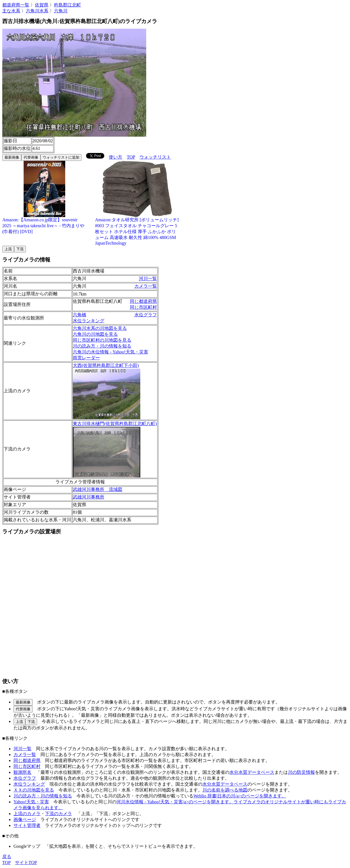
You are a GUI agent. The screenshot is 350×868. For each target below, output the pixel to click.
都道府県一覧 (16, 5)
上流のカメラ (27, 814)
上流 (8, 249)
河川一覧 (148, 279)
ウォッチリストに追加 (61, 157)
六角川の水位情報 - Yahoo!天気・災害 (110, 352)
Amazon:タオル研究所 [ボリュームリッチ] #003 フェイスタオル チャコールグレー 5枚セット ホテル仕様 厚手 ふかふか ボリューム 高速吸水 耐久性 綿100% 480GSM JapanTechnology (137, 229)
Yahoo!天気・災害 (31, 802)
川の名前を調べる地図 (225, 790)
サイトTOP (26, 863)
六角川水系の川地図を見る (100, 328)
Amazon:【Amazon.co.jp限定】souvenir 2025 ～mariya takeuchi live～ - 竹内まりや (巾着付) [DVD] (44, 224)
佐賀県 (42, 5)
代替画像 (31, 157)
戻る (7, 857)
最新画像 (12, 157)
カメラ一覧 (146, 286)
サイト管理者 (27, 825)
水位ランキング (89, 321)
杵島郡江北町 (67, 5)
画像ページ (25, 819)
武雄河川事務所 (89, 497)
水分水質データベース (252, 772)
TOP (131, 157)
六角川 (61, 11)
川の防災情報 (301, 772)
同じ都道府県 (143, 301)
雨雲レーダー (86, 358)
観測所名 (22, 772)
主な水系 (11, 11)
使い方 (116, 157)
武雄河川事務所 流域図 (98, 489)
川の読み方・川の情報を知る (102, 346)
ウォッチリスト (155, 157)
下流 (20, 249)
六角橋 (80, 315)
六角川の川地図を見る (95, 334)
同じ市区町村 (143, 307)
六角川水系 (37, 11)
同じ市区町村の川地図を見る (102, 340)
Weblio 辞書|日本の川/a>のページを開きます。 (240, 796)
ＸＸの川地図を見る (34, 790)
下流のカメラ (58, 814)
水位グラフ (146, 315)
